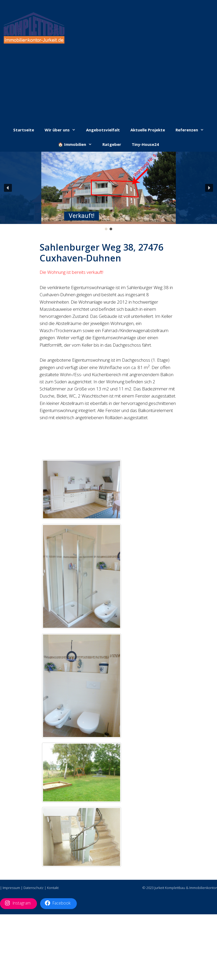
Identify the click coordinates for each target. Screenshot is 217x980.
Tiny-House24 (145, 144)
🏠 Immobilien (78, 144)
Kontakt (53, 888)
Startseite (24, 130)
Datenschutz (34, 888)
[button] (108, 188)
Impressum (11, 888)
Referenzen (192, 130)
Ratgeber (112, 144)
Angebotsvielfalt (103, 130)
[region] (108, 192)
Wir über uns (63, 130)
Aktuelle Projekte (148, 130)
